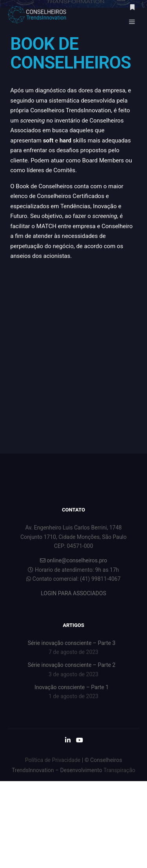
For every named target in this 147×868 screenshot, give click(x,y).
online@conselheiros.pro (73, 560)
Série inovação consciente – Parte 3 (72, 643)
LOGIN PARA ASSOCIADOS (73, 593)
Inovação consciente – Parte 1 (72, 687)
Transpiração (119, 770)
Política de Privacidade (53, 760)
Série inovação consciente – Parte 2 (72, 665)
